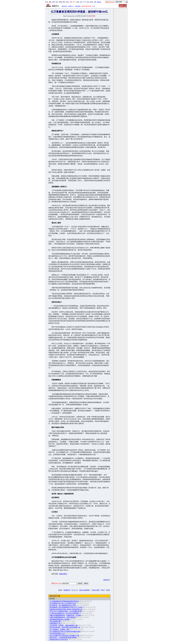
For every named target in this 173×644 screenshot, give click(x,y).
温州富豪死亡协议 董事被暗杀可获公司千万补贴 (66, 607)
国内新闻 (78, 6)
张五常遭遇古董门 (56, 621)
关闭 (108, 590)
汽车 (71, 2)
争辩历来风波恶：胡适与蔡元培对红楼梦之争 (65, 627)
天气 (85, 2)
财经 (64, 2)
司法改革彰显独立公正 (57, 633)
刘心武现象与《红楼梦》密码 (59, 629)
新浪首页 (64, 6)
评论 (60, 590)
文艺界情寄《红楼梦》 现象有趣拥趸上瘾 (64, 625)
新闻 (50, 2)
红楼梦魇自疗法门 (56, 623)
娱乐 (57, 2)
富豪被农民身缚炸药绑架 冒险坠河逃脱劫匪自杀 (66, 609)
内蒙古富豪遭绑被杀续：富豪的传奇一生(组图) (65, 615)
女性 (81, 2)
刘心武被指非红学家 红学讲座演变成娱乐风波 (65, 631)
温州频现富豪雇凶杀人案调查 (59, 619)
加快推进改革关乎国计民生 (59, 639)
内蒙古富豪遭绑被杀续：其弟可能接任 (63, 617)
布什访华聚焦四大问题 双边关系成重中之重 (64, 635)
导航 (95, 2)
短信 (88, 2)
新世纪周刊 (63, 574)
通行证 (99, 2)
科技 (67, 2)
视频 (60, 2)
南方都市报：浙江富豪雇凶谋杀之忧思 (63, 605)
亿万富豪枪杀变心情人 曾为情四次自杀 (63, 603)
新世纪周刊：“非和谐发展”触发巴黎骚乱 (63, 637)
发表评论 (107, 580)
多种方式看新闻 (84, 590)
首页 (47, 2)
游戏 (78, 2)
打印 (103, 590)
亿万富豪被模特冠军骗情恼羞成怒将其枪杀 (64, 601)
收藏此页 (67, 590)
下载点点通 (95, 590)
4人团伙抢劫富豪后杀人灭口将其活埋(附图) (64, 613)
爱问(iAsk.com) (57, 583)
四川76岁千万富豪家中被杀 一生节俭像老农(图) (66, 611)
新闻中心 (71, 6)
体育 (54, 2)
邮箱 (91, 2)
